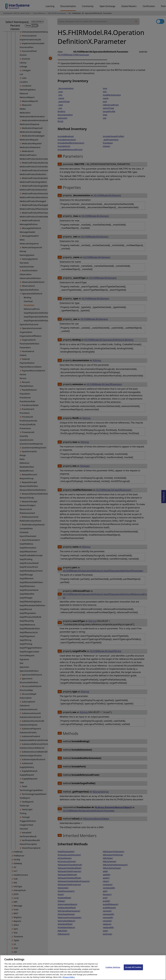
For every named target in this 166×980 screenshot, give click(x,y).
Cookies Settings (113, 970)
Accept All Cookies (133, 970)
